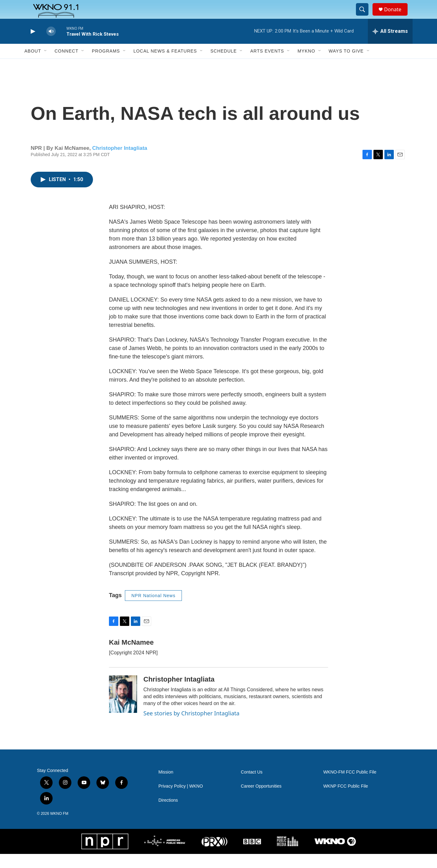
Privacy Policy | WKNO (181, 800)
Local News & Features (165, 65)
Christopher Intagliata (120, 162)
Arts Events (267, 65)
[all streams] (390, 45)
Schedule (224, 65)
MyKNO (306, 65)
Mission (166, 786)
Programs (106, 65)
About (33, 65)
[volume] (51, 46)
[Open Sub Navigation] (46, 65)
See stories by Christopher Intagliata (191, 727)
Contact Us (252, 786)
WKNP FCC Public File (346, 800)
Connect (66, 65)
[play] (32, 46)
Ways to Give (346, 65)
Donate (397, 16)
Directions (168, 814)
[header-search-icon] (365, 17)
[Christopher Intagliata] (123, 708)
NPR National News (154, 610)
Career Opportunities (261, 800)
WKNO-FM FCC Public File (350, 786)
